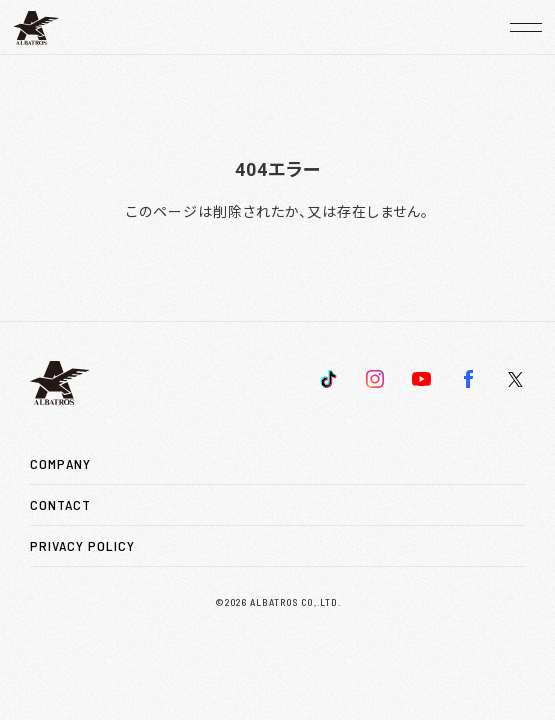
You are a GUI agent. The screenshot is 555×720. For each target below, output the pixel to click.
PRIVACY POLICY (82, 545)
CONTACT (60, 504)
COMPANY (60, 463)
